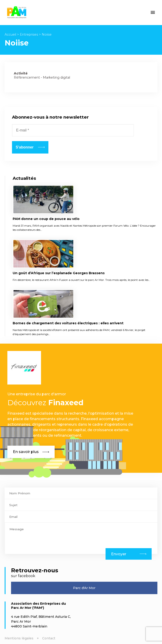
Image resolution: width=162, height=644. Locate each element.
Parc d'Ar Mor (84, 588)
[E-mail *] (73, 130)
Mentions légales (19, 638)
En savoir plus (31, 452)
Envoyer (119, 554)
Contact (49, 638)
